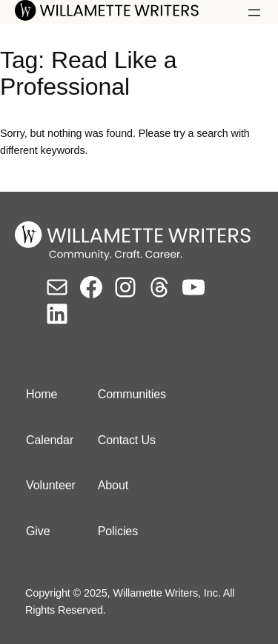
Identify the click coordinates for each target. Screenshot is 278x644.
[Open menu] (254, 13)
